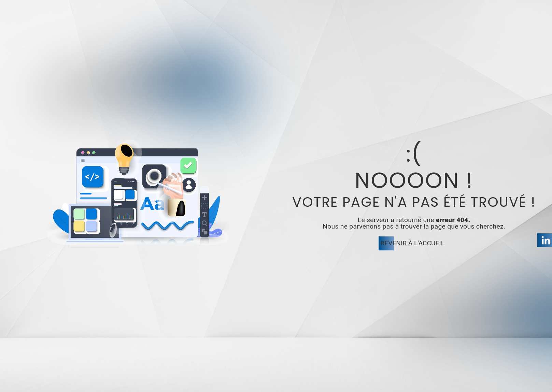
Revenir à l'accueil (413, 243)
